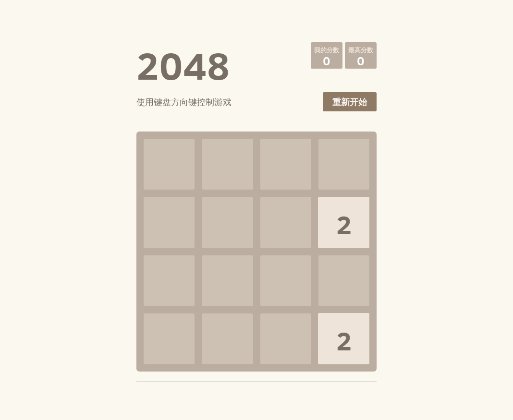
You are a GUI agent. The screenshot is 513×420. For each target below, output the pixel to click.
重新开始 (350, 102)
